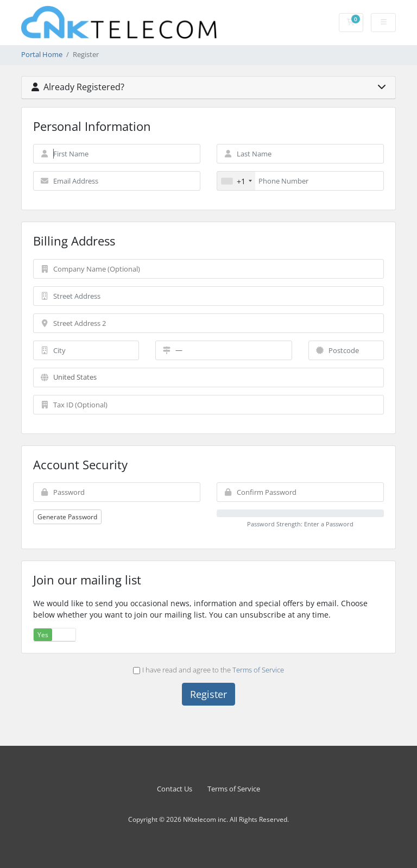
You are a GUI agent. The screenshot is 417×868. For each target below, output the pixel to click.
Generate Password (67, 517)
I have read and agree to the (209, 670)
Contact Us (175, 789)
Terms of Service (258, 670)
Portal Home (42, 55)
